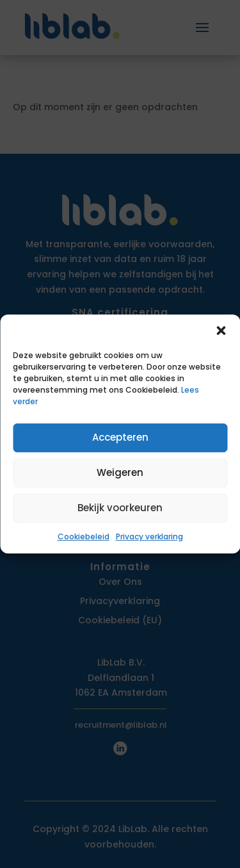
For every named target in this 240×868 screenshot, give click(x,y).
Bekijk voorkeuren (120, 508)
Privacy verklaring (149, 536)
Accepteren (120, 437)
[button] (221, 331)
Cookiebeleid (84, 536)
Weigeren (120, 472)
